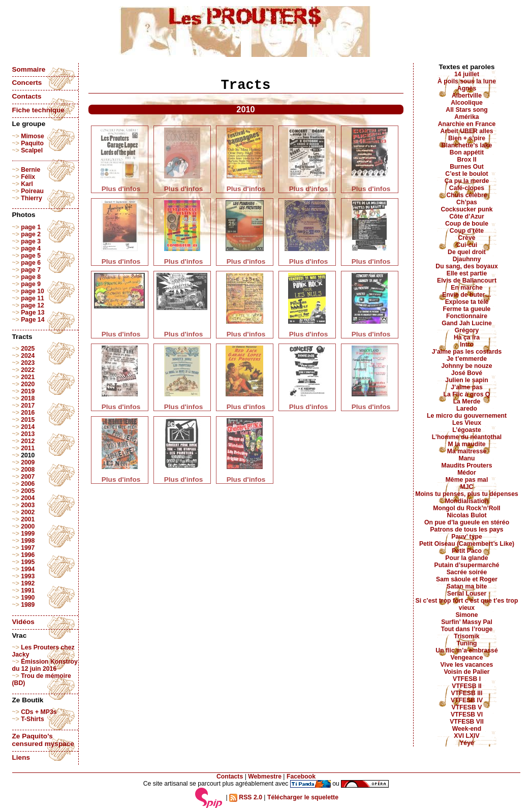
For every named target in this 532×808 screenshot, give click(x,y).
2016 (28, 413)
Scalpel (32, 150)
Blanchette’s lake (467, 145)
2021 (28, 377)
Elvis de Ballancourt (467, 281)
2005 (28, 491)
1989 (28, 605)
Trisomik (466, 636)
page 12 (33, 305)
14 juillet (467, 74)
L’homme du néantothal (467, 437)
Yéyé (467, 743)
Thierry (31, 198)
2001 (28, 519)
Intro (467, 345)
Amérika (466, 117)
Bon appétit (467, 152)
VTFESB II (466, 686)
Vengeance (467, 658)
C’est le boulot (466, 174)
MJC (467, 487)
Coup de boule (467, 224)
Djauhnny (467, 259)
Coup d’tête (467, 231)
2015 (28, 420)
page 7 (31, 270)
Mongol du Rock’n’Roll (467, 508)
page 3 (31, 241)
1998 (28, 541)
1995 (28, 562)
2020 (28, 384)
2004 (28, 498)
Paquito (32, 143)
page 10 (33, 291)
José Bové (467, 373)
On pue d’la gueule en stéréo (467, 522)
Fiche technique (38, 110)
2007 (28, 477)
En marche (467, 288)
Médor (467, 473)
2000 (28, 526)
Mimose (33, 136)
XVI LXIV (466, 736)
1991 (28, 591)
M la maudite (466, 444)
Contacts (27, 96)
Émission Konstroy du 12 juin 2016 (45, 665)
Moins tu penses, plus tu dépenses (467, 494)
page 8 (31, 277)
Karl (27, 184)
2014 (28, 427)
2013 (28, 434)
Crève (466, 238)
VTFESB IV (467, 700)
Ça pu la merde (467, 181)
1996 (28, 555)
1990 (28, 598)
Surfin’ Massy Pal (467, 622)
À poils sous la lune (467, 81)
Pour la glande (466, 558)
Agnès (467, 88)
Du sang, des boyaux (466, 266)
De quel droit (467, 252)
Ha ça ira (467, 337)
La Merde (467, 401)
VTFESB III (467, 693)
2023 (28, 363)
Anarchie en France (467, 124)
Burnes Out (467, 167)
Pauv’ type (467, 537)
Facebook (301, 776)
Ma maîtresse (467, 451)
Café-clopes (467, 188)
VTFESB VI (467, 714)
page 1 (31, 227)
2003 (28, 505)
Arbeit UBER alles (466, 131)
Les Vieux (467, 423)
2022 (28, 370)
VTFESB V (467, 707)
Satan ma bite (467, 586)
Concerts (27, 83)
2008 (28, 470)
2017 (28, 406)
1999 (28, 534)
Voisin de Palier (466, 672)
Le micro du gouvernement (467, 416)
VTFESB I (467, 679)
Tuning (467, 643)
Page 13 (33, 313)
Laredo (467, 409)
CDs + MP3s (39, 712)
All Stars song (466, 110)
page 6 (31, 263)
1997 (28, 548)
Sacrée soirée (467, 572)
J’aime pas (467, 387)
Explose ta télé (467, 302)
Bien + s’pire (467, 138)
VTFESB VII (467, 722)
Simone (466, 615)
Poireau (32, 191)
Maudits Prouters (467, 465)
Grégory (467, 330)
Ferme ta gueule (467, 309)
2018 (28, 398)
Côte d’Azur (467, 216)
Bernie (30, 170)
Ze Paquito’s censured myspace (43, 740)
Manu (467, 458)
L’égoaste (466, 430)
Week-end (467, 729)
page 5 (31, 256)
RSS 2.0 (246, 797)
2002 (28, 512)
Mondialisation (467, 501)
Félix (28, 177)
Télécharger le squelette (303, 797)
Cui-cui (467, 245)
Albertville (467, 96)
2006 (28, 484)
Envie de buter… (467, 295)
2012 (28, 441)
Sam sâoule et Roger (467, 579)
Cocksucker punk (467, 209)
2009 (28, 462)
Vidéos (23, 622)
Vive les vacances (467, 665)
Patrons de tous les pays (466, 530)
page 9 (31, 284)
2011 (28, 448)
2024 (28, 356)
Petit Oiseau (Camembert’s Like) (467, 544)
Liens (21, 757)
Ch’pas (467, 202)
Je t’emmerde (467, 359)
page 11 (33, 298)
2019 (28, 391)
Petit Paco (467, 551)
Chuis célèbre (466, 195)
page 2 (31, 234)
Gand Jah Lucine (467, 323)
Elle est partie (467, 273)
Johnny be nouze (467, 366)
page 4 (31, 248)
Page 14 (33, 320)
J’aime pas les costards (467, 352)
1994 (28, 569)
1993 (28, 576)
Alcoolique (467, 103)
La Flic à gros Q (467, 394)
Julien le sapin (466, 380)
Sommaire (29, 69)
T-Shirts (33, 719)
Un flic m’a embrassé (466, 650)
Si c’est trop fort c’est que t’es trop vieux (467, 604)
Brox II (466, 160)
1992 (28, 583)
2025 (28, 349)
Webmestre (265, 776)
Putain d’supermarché (466, 565)
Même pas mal (467, 480)
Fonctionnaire (467, 316)
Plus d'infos (121, 189)
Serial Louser (467, 594)
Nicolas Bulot (466, 515)
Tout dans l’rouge (467, 629)
